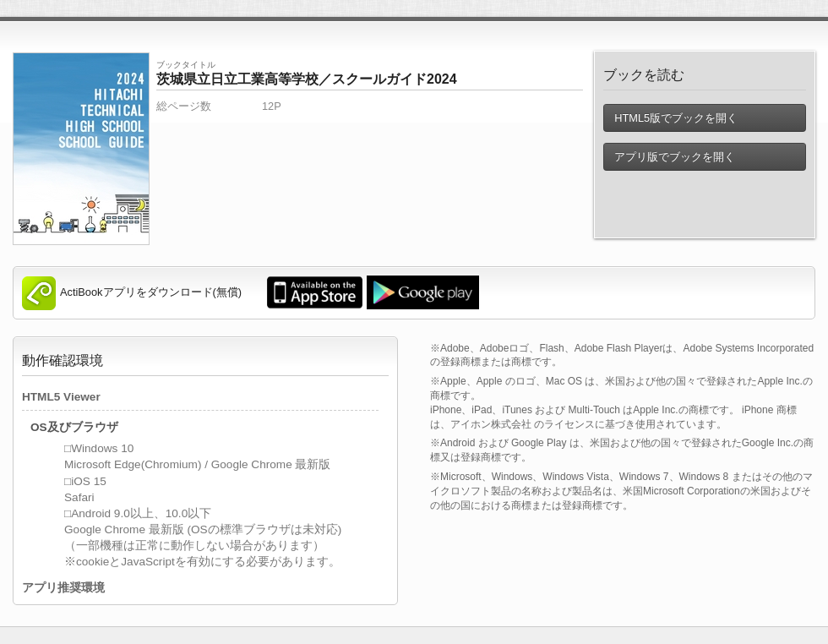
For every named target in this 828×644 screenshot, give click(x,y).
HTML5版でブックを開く (676, 118)
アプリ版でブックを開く (675, 157)
